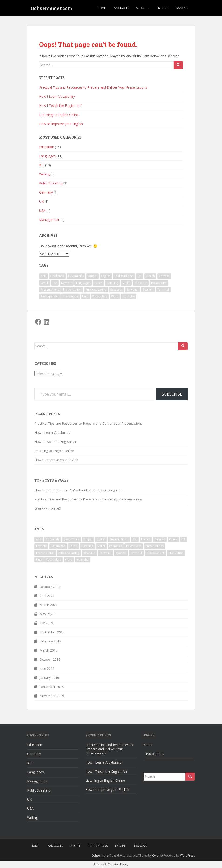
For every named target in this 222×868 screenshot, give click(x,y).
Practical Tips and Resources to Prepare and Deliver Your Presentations (93, 87)
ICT (42, 165)
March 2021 (49, 605)
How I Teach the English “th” (60, 106)
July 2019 (46, 623)
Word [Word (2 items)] (115, 296)
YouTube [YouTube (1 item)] (129, 296)
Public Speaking (51, 183)
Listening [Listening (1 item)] (112, 283)
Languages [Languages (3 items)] (83, 283)
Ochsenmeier (100, 856)
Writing (44, 174)
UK (41, 201)
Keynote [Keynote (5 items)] (67, 283)
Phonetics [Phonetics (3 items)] (141, 283)
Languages (121, 8)
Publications (155, 754)
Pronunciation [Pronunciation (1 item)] (72, 290)
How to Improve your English (61, 124)
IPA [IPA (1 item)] (55, 283)
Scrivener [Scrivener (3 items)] (133, 290)
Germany (46, 192)
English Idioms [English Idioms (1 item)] (124, 276)
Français (181, 8)
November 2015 (52, 696)
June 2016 (47, 668)
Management (49, 220)
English (162, 8)
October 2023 (50, 587)
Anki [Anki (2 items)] (44, 276)
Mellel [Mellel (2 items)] (126, 283)
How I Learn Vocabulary (57, 96)
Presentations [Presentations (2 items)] (50, 290)
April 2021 (47, 596)
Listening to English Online (59, 115)
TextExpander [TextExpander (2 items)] (50, 296)
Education (47, 147)
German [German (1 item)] (164, 276)
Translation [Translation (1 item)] (71, 296)
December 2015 (52, 687)
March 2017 (49, 650)
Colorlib (158, 856)
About (141, 8)
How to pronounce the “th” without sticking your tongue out (80, 490)
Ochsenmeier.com (51, 8)
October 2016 (50, 659)
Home (102, 8)
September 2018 (52, 632)
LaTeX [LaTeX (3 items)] (98, 283)
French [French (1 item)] (150, 276)
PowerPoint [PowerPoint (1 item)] (159, 283)
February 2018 (50, 641)
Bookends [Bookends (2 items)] (57, 276)
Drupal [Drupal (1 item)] (92, 276)
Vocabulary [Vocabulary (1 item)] (100, 296)
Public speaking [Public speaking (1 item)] (96, 290)
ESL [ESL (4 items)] (140, 276)
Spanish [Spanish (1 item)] (148, 290)
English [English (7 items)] (106, 276)
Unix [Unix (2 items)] (85, 296)
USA (42, 210)
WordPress (187, 856)
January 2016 (49, 678)
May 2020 (47, 614)
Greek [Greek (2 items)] (45, 283)
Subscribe (172, 394)
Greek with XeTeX (48, 508)
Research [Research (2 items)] (116, 290)
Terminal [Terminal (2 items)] (163, 290)
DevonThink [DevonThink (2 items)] (76, 276)
